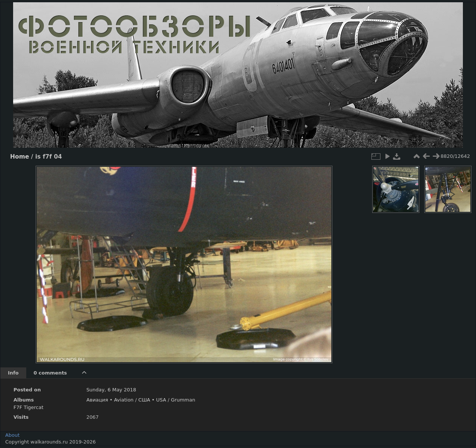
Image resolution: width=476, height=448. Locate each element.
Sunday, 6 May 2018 (111, 390)
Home (19, 157)
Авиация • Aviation (110, 400)
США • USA (152, 400)
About (12, 435)
